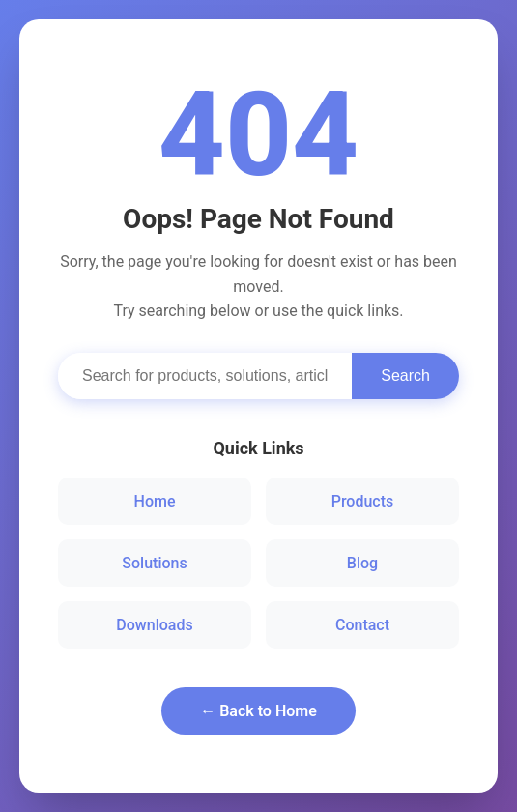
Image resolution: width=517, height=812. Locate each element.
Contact (362, 625)
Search (405, 376)
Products (363, 501)
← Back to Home (258, 711)
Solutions (154, 563)
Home (155, 501)
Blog (362, 563)
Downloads (154, 625)
